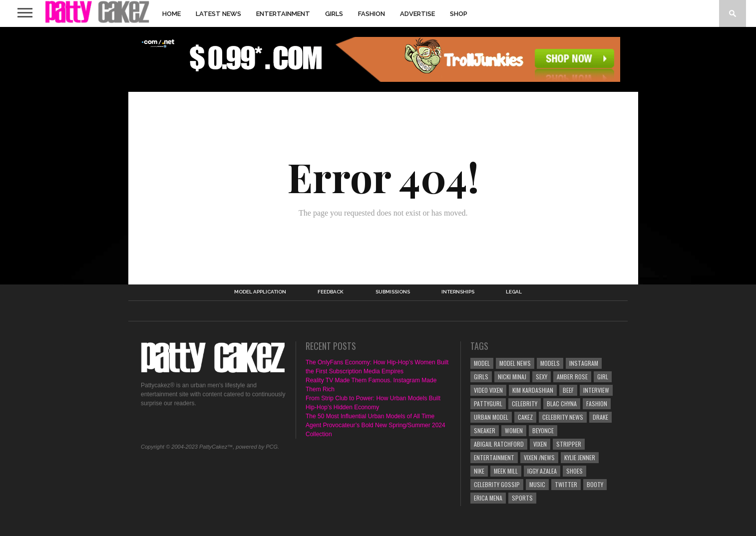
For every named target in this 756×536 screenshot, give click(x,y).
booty (595, 484)
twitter (566, 484)
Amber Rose (572, 377)
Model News (515, 363)
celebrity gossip (497, 484)
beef (568, 390)
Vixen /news (539, 457)
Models (550, 363)
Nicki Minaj (512, 377)
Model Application (260, 292)
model (482, 363)
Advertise (417, 14)
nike (479, 471)
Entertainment (283, 14)
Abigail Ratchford (499, 444)
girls (481, 377)
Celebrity (525, 403)
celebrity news (563, 417)
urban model (491, 417)
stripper (569, 444)
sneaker (485, 430)
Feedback (331, 292)
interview (596, 390)
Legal (514, 292)
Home (172, 14)
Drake (600, 417)
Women (514, 430)
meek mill (506, 471)
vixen (540, 444)
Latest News (218, 14)
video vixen (488, 390)
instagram (584, 363)
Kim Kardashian (533, 390)
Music (537, 484)
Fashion (372, 14)
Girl (603, 377)
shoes (574, 471)
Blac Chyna (562, 403)
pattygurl (488, 403)
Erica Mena (488, 498)
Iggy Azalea (542, 471)
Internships (458, 292)
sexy (542, 377)
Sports (522, 498)
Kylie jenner (580, 457)
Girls (334, 14)
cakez (525, 417)
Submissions (393, 292)
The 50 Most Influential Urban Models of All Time (370, 416)
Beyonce (543, 430)
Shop (459, 14)
